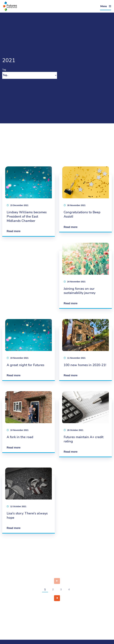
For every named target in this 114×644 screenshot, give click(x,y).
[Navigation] (106, 6)
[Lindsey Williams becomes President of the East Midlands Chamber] (28, 202)
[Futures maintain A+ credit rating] (85, 424)
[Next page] (57, 598)
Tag (4, 70)
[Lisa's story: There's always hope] (28, 501)
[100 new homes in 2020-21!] (85, 350)
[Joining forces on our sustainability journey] (85, 276)
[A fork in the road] (28, 422)
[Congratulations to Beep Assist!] (85, 199)
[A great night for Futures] (28, 350)
